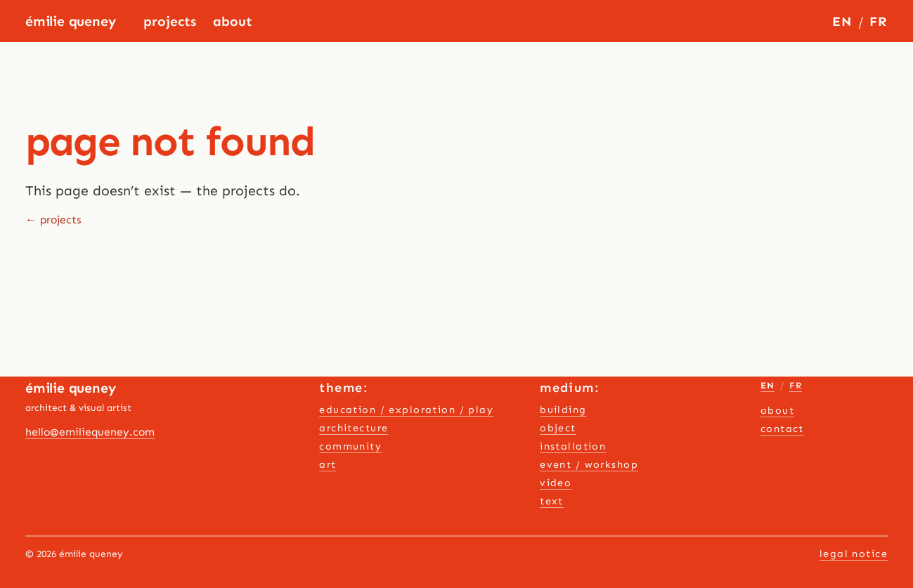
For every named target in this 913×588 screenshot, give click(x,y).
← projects (53, 220)
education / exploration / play (406, 410)
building (563, 410)
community (350, 446)
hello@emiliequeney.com (90, 432)
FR (879, 21)
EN (842, 21)
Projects (170, 21)
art (328, 465)
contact (782, 429)
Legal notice (854, 554)
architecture (354, 428)
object (558, 428)
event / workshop (589, 465)
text (552, 501)
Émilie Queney (70, 21)
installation (573, 446)
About (233, 21)
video (556, 483)
